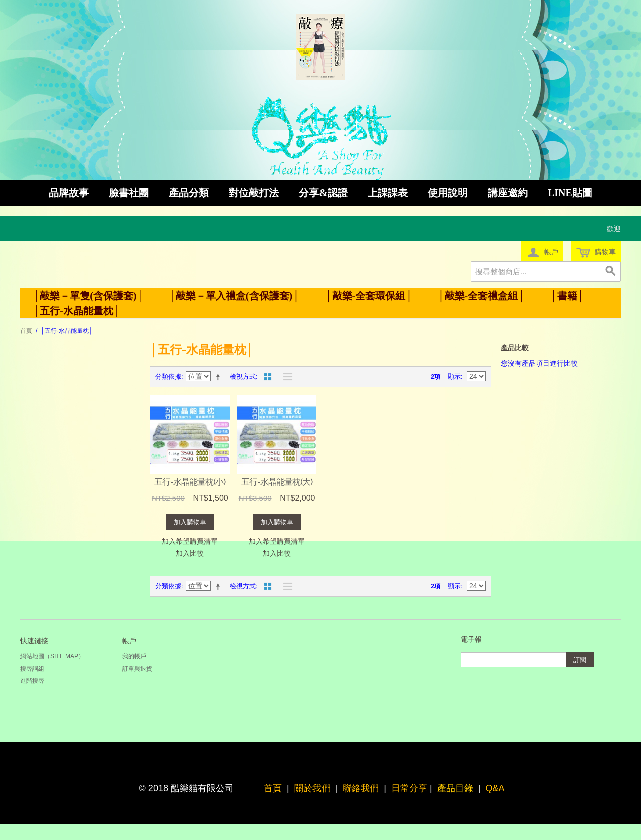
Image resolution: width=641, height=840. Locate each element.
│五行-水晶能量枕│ (76, 311)
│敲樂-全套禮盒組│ (481, 296)
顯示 (454, 376)
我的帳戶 (134, 656)
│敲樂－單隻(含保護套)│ (88, 296)
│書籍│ (567, 296)
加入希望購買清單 (190, 541)
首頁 (26, 331)
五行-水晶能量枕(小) (190, 482)
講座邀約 (508, 193)
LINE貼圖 (570, 193)
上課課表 (388, 193)
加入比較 (190, 553)
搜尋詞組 (32, 669)
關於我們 (312, 788)
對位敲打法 (254, 193)
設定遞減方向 (220, 377)
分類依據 (168, 376)
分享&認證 (323, 193)
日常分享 (409, 788)
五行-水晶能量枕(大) (277, 482)
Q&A (495, 788)
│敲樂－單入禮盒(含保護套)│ (234, 296)
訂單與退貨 (137, 669)
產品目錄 (455, 788)
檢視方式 (243, 376)
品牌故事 (69, 193)
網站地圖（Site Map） (52, 656)
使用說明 (448, 193)
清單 (285, 377)
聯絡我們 (361, 788)
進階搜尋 (32, 681)
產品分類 (189, 193)
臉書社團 (129, 193)
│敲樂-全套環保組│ (368, 296)
